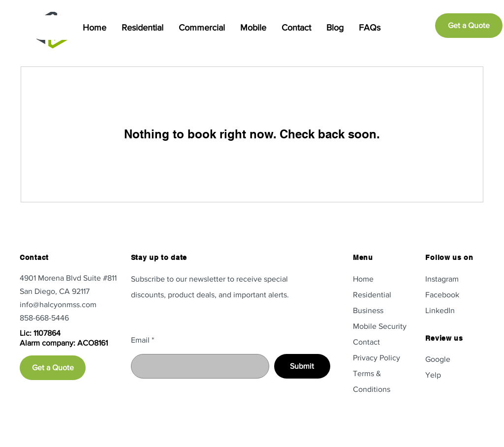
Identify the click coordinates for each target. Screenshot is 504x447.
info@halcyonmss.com (58, 304)
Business (368, 310)
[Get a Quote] (469, 26)
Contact (366, 342)
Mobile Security (380, 326)
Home (363, 279)
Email (140, 340)
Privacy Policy (377, 358)
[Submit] (302, 366)
